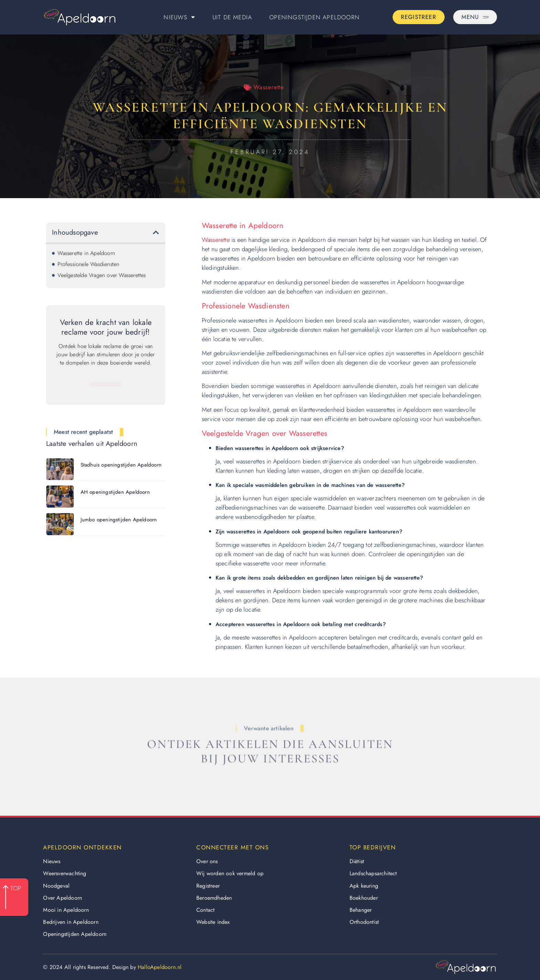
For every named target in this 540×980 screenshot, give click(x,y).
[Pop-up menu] (475, 17)
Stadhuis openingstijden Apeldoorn (121, 465)
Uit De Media (232, 17)
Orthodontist (364, 922)
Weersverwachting (65, 873)
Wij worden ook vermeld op (230, 873)
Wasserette (269, 87)
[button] (156, 233)
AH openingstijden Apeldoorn (115, 492)
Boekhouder (364, 898)
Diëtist (357, 861)
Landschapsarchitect (373, 873)
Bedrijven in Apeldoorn (71, 922)
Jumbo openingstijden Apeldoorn (119, 520)
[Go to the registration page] (419, 17)
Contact (205, 910)
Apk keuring (364, 886)
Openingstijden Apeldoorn (314, 17)
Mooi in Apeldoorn (66, 910)
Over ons (207, 861)
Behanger (361, 910)
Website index (213, 922)
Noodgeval (56, 886)
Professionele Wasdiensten (88, 264)
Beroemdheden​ (214, 898)
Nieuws (179, 17)
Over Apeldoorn (63, 898)
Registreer (208, 886)
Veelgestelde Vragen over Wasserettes (102, 275)
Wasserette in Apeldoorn (86, 253)
